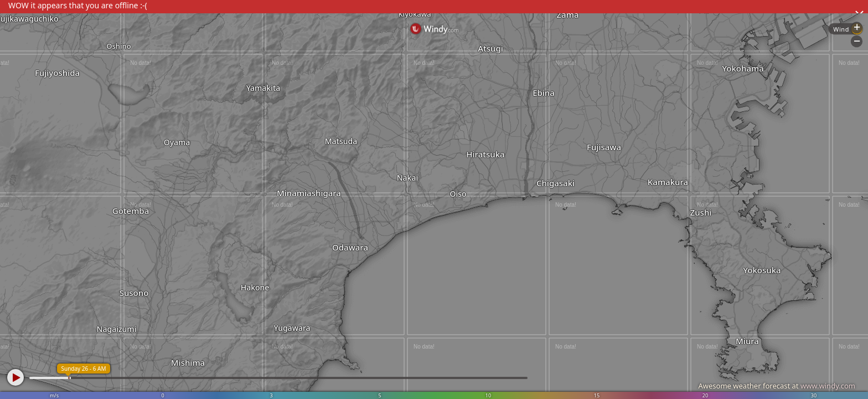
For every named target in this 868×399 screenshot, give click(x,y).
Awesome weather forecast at (777, 386)
